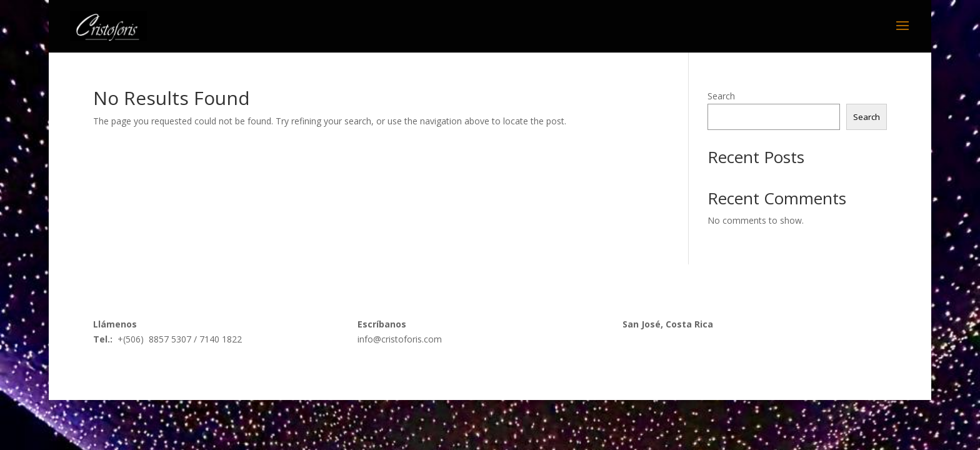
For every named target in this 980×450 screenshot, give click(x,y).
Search (721, 96)
